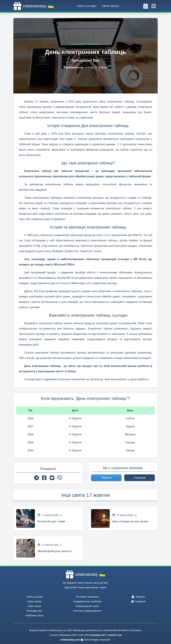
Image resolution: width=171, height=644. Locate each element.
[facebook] (44, 478)
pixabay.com (98, 635)
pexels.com (115, 635)
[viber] (60, 478)
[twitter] (52, 478)
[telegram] (37, 478)
